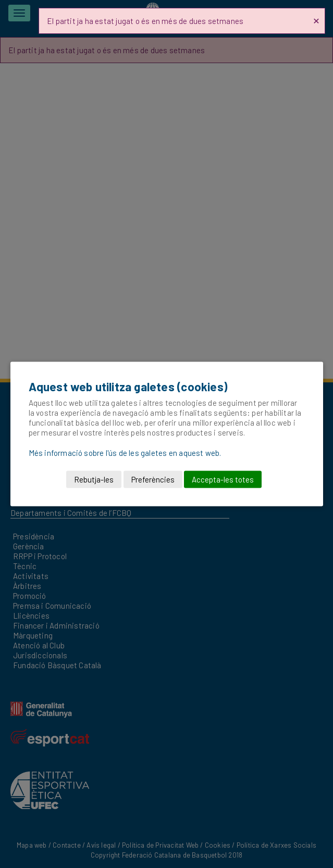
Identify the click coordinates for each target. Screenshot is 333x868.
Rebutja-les (94, 479)
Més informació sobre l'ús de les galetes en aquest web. (125, 453)
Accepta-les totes (223, 479)
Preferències (153, 479)
